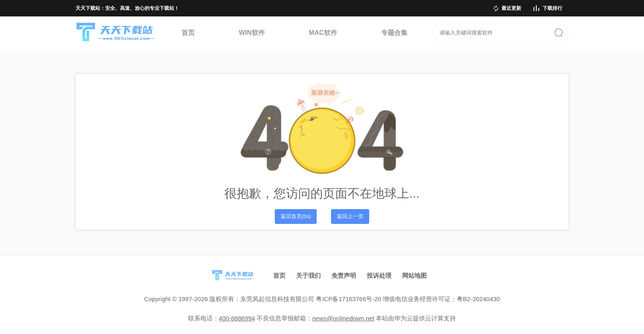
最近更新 (511, 8)
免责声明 (344, 275)
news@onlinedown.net (343, 318)
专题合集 (394, 33)
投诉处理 (379, 275)
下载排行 (552, 8)
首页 (188, 33)
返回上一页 (350, 216)
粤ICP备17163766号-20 (348, 299)
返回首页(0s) (296, 216)
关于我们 (308, 275)
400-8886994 (237, 318)
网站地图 (414, 275)
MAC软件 (323, 33)
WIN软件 (252, 33)
